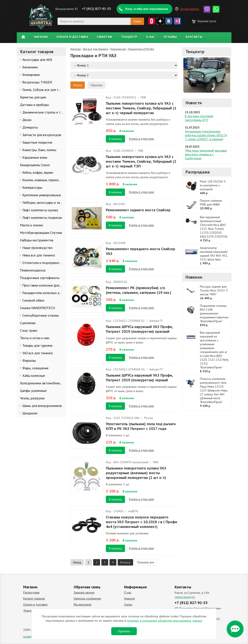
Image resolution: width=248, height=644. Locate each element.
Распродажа (198, 172)
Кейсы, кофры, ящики (38, 172)
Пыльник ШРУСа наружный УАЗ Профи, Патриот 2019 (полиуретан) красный (139, 329)
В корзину (115, 139)
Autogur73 (156, 321)
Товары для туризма (37, 345)
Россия (148, 418)
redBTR (133, 511)
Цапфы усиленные (33, 391)
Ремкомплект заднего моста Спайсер (138, 210)
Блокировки (31, 75)
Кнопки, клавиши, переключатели (44, 180)
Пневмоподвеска (33, 270)
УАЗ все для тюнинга (37, 353)
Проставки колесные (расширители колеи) (44, 285)
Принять (124, 631)
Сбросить (96, 85)
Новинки (194, 277)
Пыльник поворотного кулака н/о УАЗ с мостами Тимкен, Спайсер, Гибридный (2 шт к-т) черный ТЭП (141, 161)
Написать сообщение (87, 598)
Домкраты (30, 127)
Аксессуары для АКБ (37, 60)
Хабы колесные (34, 376)
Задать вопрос (190, 9)
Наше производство (37, 248)
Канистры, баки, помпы (39, 150)
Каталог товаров (34, 598)
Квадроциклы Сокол (35, 165)
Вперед (125, 562)
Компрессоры (32, 187)
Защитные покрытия (37, 142)
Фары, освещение (35, 368)
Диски (27, 120)
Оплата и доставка (72, 37)
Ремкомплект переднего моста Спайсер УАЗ (141, 251)
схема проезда (185, 597)
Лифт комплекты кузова (40, 210)
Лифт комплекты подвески (42, 218)
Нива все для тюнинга (39, 255)
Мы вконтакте (83, 604)
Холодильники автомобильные (43, 383)
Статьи (128, 604)
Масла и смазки (31, 225)
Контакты (194, 37)
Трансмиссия (118, 49)
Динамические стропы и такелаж (44, 112)
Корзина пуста (207, 21)
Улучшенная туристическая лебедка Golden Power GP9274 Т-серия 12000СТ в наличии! (206, 135)
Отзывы (170, 37)
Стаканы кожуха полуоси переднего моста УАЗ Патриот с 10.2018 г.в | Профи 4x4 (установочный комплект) (141, 522)
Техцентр (129, 37)
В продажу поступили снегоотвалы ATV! (199, 118)
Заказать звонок (84, 592)
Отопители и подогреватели (43, 263)
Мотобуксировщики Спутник (41, 233)
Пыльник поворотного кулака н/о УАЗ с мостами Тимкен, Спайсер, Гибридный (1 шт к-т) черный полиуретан (141, 108)
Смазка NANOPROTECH (37, 308)
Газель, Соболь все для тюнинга (44, 90)
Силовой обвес (33, 300)
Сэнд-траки (29, 330)
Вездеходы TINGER (37, 82)
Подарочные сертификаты (40, 278)
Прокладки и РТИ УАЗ (141, 49)
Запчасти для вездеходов (42, 135)
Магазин (41, 37)
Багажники (30, 67)
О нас (150, 37)
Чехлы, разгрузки (32, 398)
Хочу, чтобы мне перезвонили (147, 9)
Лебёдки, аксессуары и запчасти (44, 202)
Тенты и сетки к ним (35, 338)
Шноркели (30, 413)
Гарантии (104, 37)
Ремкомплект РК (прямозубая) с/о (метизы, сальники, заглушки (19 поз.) (139, 290)
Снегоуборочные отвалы (41, 315)
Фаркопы (29, 360)
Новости (194, 103)
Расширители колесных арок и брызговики (44, 293)
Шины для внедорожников (42, 406)
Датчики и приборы (34, 105)
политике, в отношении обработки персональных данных (164, 621)
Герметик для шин (33, 97)
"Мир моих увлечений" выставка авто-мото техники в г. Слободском (206, 154)
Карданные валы (35, 157)
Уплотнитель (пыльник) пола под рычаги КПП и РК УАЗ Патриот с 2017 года (141, 426)
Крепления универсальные (42, 195)
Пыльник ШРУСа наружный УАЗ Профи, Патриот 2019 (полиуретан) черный (139, 378)
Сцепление (28, 323)
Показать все (146, 562)
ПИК (143, 97)
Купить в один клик (141, 139)
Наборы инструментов (37, 240)
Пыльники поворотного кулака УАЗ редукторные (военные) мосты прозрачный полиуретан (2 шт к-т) (136, 473)
